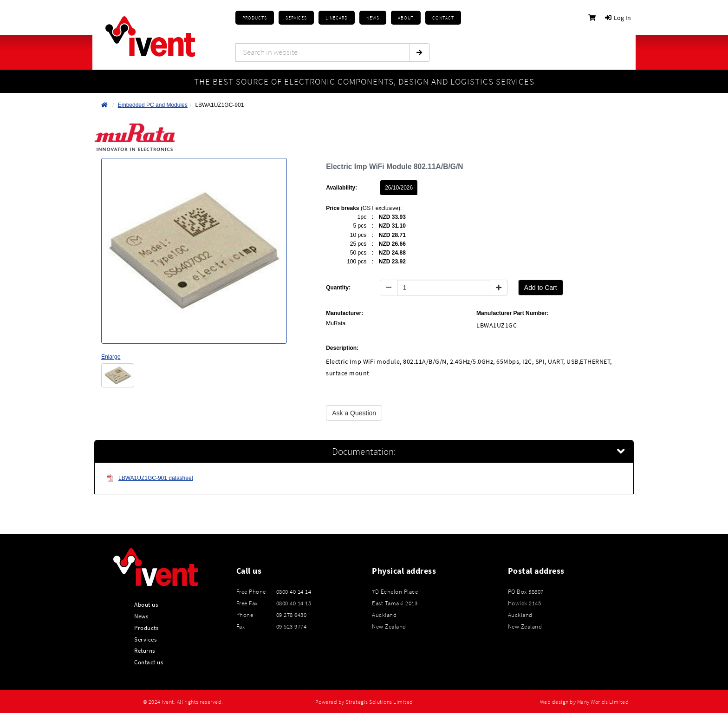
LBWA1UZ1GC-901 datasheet (150, 478)
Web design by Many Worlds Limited (585, 702)
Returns (145, 650)
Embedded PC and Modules (153, 105)
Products (255, 18)
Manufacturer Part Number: (512, 313)
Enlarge (111, 357)
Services (145, 639)
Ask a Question (354, 413)
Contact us (149, 662)
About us (146, 604)
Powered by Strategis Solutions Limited (364, 702)
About (406, 18)
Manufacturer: (344, 313)
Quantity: (338, 288)
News (141, 616)
